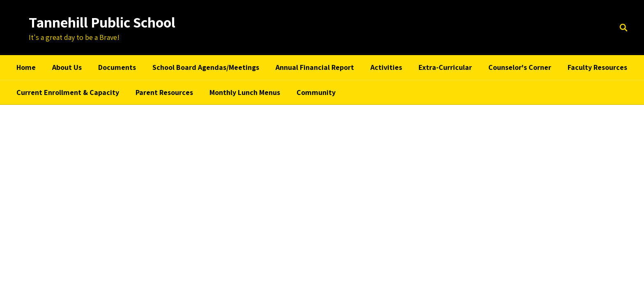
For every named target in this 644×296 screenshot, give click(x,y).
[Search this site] (623, 28)
